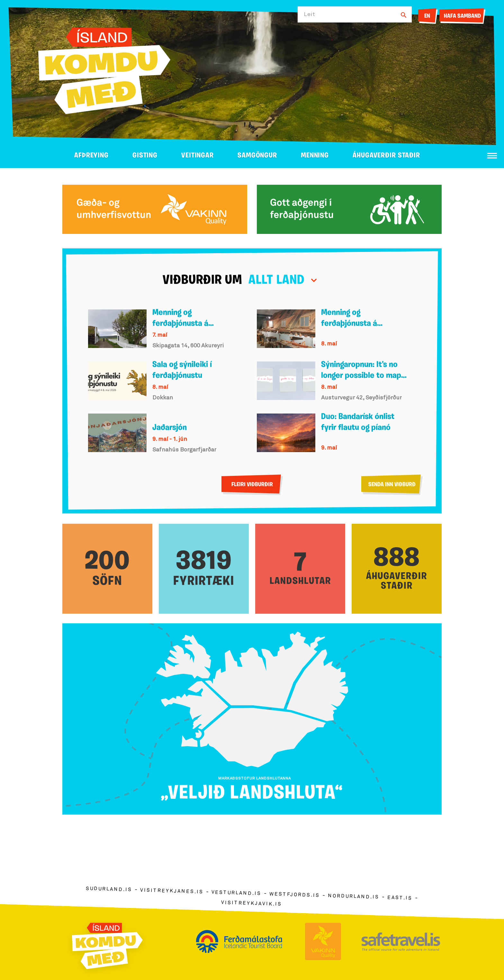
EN (427, 16)
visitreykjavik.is (252, 903)
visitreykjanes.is (172, 891)
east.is (400, 898)
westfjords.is (295, 895)
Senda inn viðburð (392, 485)
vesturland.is (236, 893)
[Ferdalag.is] (104, 70)
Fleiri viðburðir (252, 485)
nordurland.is (354, 896)
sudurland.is (109, 889)
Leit (310, 14)
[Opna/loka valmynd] (492, 156)
